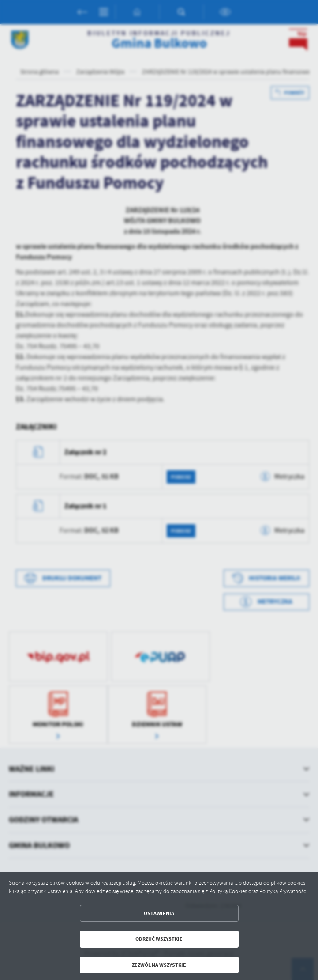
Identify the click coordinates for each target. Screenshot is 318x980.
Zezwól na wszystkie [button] (159, 965)
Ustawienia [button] (159, 913)
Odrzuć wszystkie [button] (159, 939)
